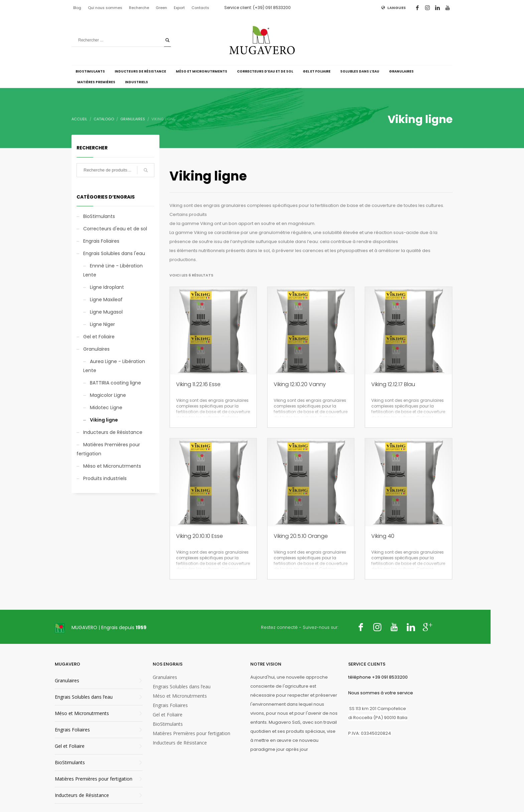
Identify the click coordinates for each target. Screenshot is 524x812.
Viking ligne (104, 420)
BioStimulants (99, 216)
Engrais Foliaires (101, 241)
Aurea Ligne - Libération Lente (114, 366)
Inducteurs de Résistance (113, 432)
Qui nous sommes (105, 8)
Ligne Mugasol (106, 312)
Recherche (139, 8)
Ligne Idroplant (107, 287)
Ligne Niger (102, 324)
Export (179, 8)
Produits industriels (105, 478)
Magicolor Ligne (108, 395)
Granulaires (96, 349)
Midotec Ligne (106, 408)
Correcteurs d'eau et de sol (115, 229)
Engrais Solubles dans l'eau (114, 253)
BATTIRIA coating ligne (115, 383)
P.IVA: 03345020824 (370, 733)
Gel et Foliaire (99, 337)
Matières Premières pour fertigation (108, 449)
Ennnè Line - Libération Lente (113, 270)
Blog (77, 8)
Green (161, 8)
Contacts (200, 8)
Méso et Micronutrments (112, 466)
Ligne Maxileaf (106, 300)
